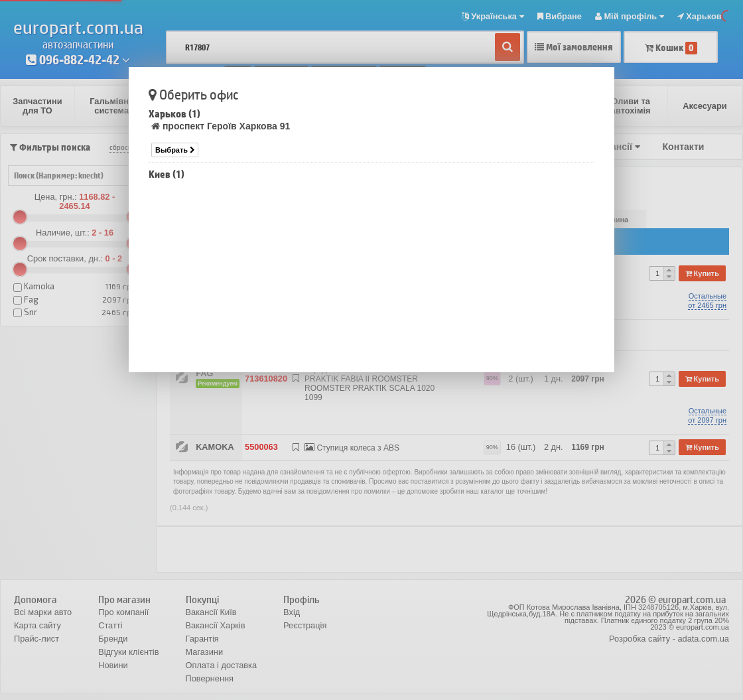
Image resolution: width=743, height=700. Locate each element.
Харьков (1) (174, 114)
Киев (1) (167, 174)
